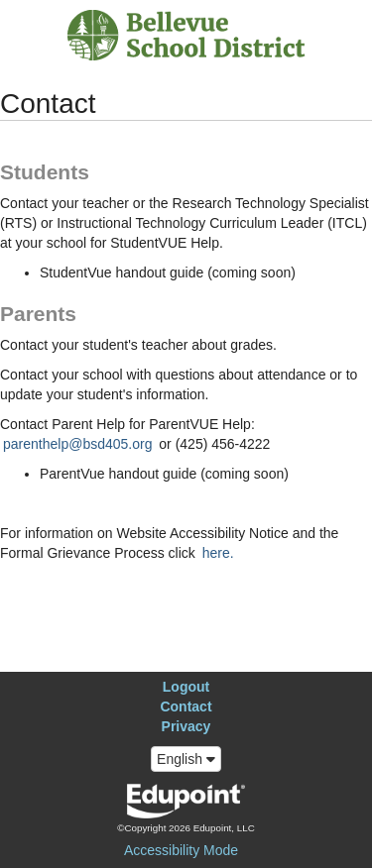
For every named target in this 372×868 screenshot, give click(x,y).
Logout (186, 687)
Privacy (186, 726)
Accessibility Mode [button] (181, 850)
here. (218, 553)
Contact (186, 706)
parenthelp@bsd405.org (77, 444)
